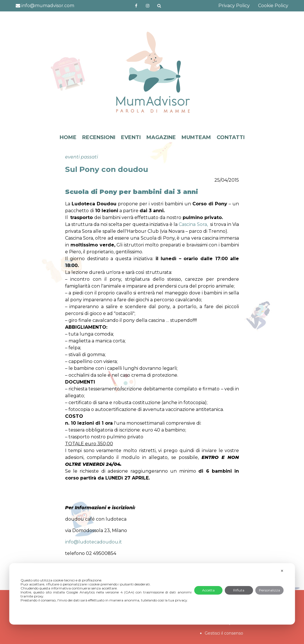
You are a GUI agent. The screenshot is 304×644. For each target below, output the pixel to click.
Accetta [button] (208, 590)
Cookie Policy (273, 6)
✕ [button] (282, 571)
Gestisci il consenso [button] (224, 633)
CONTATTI (231, 137)
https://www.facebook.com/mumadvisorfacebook (136, 6)
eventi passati (81, 157)
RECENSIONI (99, 137)
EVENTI (131, 137)
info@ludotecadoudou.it (93, 542)
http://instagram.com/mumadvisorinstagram (148, 6)
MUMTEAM (196, 137)
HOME (68, 137)
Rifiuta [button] (239, 590)
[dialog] (152, 594)
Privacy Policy (234, 6)
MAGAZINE (161, 137)
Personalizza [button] (269, 590)
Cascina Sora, (193, 224)
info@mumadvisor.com (45, 6)
